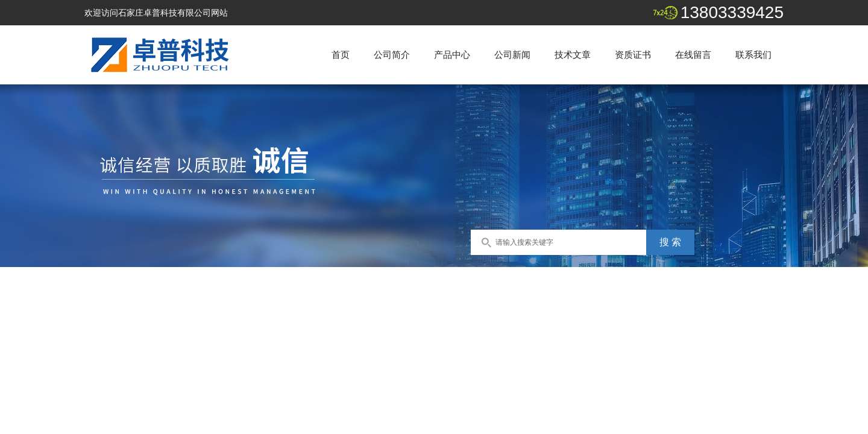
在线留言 (693, 55)
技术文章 (573, 55)
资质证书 (633, 55)
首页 (341, 55)
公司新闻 (512, 55)
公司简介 (392, 55)
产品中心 (452, 55)
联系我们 (753, 55)
